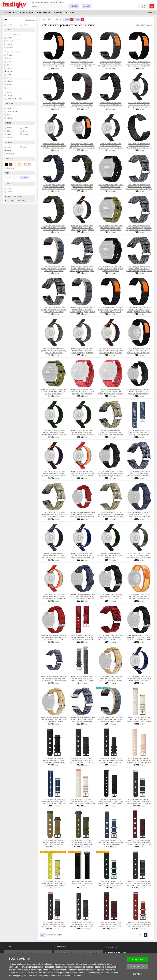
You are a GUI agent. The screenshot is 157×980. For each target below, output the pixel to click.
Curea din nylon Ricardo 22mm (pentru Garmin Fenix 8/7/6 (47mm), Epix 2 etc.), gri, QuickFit (82, 64)
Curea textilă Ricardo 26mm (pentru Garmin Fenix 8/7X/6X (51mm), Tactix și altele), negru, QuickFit (111, 187)
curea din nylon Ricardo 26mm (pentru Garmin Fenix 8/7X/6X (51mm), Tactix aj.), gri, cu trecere (139, 556)
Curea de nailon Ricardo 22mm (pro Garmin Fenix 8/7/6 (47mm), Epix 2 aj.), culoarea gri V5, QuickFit (111, 310)
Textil (7, 150)
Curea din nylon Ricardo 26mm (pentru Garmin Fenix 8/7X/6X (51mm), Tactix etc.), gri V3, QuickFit (111, 64)
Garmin (8, 71)
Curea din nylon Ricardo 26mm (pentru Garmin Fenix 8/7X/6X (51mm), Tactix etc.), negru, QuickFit (54, 105)
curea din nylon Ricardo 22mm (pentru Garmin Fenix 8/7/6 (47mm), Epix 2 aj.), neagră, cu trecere (54, 146)
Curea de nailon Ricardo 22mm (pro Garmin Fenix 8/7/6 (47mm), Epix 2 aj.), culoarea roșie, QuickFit (54, 637)
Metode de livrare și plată (117, 952)
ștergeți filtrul (31, 20)
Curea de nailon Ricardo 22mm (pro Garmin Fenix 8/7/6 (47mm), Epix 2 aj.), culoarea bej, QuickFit (54, 719)
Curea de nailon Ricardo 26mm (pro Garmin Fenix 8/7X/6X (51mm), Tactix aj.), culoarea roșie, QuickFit (82, 515)
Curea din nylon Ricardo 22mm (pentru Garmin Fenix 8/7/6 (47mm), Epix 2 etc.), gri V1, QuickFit (54, 310)
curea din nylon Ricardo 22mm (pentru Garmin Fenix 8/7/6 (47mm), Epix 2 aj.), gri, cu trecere (54, 351)
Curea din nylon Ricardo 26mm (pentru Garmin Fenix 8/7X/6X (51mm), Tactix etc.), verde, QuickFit (111, 433)
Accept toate (137, 959)
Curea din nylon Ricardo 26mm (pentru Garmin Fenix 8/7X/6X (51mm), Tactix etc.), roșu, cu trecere (111, 392)
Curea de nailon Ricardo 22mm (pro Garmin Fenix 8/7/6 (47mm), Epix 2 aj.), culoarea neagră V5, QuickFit (139, 637)
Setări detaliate (137, 967)
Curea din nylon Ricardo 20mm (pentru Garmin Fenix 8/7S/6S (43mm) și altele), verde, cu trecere (82, 433)
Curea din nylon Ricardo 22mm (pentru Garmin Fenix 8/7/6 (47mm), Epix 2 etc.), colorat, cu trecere (82, 474)
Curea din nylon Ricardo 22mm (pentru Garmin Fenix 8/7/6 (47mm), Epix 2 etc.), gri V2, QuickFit (54, 269)
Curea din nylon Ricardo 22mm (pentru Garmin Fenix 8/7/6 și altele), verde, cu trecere (111, 556)
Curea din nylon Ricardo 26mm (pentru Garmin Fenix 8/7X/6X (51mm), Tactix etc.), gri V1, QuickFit (139, 269)
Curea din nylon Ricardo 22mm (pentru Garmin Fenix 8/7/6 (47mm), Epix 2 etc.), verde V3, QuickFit (54, 515)
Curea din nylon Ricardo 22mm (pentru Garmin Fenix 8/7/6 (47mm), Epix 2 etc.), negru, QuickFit (111, 105)
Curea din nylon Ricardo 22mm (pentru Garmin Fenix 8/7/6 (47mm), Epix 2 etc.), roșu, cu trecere (82, 392)
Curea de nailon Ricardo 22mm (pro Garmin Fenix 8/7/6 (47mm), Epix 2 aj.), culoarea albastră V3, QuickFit (82, 596)
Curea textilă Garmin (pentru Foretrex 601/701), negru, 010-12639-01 (82, 883)
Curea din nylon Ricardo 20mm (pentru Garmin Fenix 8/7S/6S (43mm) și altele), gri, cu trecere (82, 351)
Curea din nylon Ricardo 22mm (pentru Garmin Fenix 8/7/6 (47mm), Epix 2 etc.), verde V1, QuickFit (54, 228)
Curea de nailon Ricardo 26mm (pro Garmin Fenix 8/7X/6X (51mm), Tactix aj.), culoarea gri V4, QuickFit (139, 310)
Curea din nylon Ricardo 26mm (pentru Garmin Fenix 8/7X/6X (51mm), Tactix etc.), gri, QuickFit (82, 678)
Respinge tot (137, 974)
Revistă (151, 13)
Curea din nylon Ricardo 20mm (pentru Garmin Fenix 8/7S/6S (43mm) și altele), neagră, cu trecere (111, 146)
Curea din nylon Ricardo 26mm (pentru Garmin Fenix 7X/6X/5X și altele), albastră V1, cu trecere (139, 678)
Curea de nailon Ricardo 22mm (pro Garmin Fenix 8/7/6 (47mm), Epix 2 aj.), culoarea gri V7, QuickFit (111, 719)
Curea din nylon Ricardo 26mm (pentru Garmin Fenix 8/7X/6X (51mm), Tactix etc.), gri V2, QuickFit (82, 310)
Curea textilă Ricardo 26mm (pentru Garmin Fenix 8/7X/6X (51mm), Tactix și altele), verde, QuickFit (111, 228)
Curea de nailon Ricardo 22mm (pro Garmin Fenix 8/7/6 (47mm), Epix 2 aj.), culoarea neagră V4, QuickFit (111, 474)
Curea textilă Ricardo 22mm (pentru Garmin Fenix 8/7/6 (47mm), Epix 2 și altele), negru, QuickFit (111, 269)
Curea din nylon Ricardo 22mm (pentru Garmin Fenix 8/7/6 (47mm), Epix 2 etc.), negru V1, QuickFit (139, 64)
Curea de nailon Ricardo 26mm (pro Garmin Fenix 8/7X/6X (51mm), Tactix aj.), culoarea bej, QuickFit (111, 678)
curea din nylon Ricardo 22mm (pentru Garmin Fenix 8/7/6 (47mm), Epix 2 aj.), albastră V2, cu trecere (111, 351)
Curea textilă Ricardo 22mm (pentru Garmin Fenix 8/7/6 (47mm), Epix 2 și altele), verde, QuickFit (54, 392)
